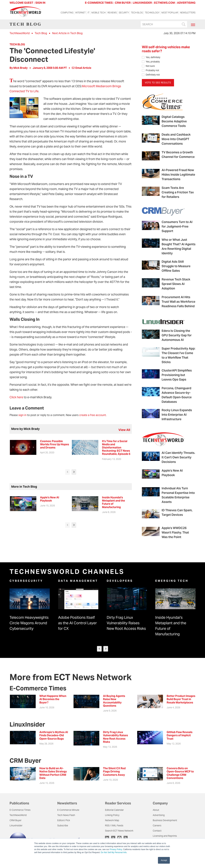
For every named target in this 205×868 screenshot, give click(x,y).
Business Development (165, 821)
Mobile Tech (98, 13)
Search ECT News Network (119, 831)
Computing (67, 13)
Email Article (82, 68)
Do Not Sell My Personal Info (114, 852)
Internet (80, 13)
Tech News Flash (66, 816)
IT (89, 13)
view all (124, 430)
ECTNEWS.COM (164, 3)
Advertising (159, 816)
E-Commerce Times (20, 810)
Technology (152, 13)
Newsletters (188, 13)
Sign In (40, 3)
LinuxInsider (16, 826)
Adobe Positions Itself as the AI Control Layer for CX (77, 623)
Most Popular (170, 13)
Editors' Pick (64, 821)
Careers (157, 826)
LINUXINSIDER (142, 3)
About (156, 810)
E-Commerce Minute (68, 810)
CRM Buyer (15, 821)
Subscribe (63, 826)
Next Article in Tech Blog (67, 33)
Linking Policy (112, 816)
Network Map (112, 821)
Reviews (112, 13)
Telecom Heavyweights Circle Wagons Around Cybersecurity (29, 623)
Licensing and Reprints (165, 836)
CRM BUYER (123, 3)
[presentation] (67, 472)
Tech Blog (137, 13)
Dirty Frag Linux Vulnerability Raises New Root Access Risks (126, 623)
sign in (22, 415)
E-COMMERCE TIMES (99, 3)
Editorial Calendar (114, 810)
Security (124, 13)
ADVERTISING (186, 3)
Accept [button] (164, 860)
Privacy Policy (116, 849)
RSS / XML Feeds (114, 826)
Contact (157, 831)
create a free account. (93, 415)
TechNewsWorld (20, 33)
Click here (16, 397)
